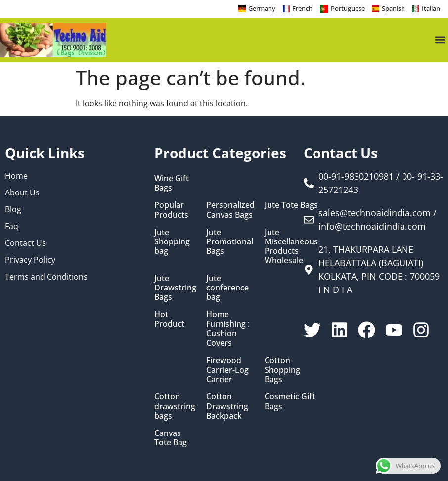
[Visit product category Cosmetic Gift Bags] (291, 401)
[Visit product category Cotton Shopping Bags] (291, 370)
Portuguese (348, 8)
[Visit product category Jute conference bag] (230, 288)
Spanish (393, 8)
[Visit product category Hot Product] (175, 319)
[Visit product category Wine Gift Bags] (175, 183)
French (302, 8)
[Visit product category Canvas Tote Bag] (175, 438)
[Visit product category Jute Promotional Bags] (230, 242)
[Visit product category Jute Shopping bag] (175, 242)
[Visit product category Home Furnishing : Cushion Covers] (230, 329)
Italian (431, 8)
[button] (440, 40)
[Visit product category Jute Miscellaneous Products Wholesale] (291, 247)
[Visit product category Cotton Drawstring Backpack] (230, 406)
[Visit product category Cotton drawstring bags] (175, 406)
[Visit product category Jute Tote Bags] (291, 205)
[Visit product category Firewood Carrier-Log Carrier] (230, 370)
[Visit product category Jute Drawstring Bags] (175, 288)
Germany (262, 8)
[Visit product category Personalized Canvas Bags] (230, 210)
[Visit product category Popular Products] (175, 210)
